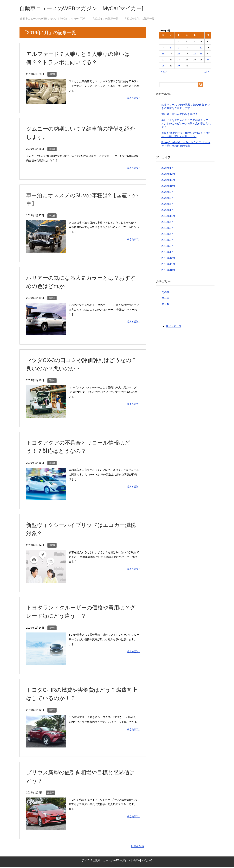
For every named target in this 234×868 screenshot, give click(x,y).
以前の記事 (138, 847)
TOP (53, 19)
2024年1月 (168, 169)
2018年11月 (168, 265)
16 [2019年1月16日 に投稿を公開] (178, 54)
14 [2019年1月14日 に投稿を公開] (163, 54)
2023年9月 (168, 193)
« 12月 (164, 72)
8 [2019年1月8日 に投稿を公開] (171, 48)
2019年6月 (168, 223)
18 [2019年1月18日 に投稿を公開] (195, 54)
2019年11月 (168, 217)
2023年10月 (168, 187)
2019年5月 (168, 229)
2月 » (207, 72)
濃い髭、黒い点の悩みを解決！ (180, 115)
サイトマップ (174, 327)
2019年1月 (168, 253)
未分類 (166, 305)
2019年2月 (168, 247)
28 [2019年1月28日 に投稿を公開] (163, 66)
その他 (52, 216)
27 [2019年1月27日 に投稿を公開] (208, 60)
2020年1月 (168, 211)
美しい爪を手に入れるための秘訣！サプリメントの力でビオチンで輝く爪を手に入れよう (186, 124)
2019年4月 (168, 235)
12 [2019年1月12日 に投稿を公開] (201, 48)
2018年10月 (168, 271)
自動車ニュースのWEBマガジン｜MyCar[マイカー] (87, 9)
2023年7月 (168, 205)
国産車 (52, 75)
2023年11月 (168, 181)
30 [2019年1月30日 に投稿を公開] (178, 66)
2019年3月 (168, 241)
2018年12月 (168, 259)
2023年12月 (168, 175)
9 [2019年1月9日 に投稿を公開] (178, 48)
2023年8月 (168, 199)
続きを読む (133, 99)
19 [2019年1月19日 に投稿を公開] (201, 54)
